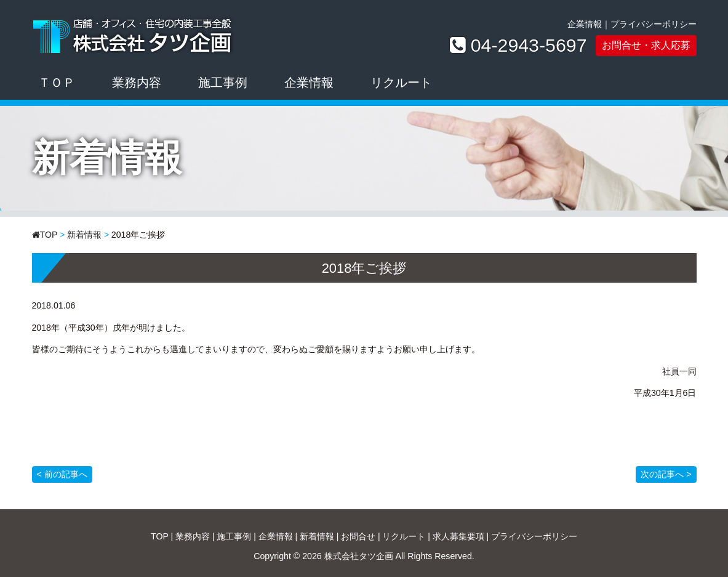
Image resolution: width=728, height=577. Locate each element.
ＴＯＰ (57, 83)
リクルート (401, 83)
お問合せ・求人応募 (646, 45)
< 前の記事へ (62, 474)
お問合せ (358, 536)
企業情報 (585, 24)
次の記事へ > (666, 474)
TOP (49, 235)
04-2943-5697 (529, 46)
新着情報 (84, 235)
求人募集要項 (458, 536)
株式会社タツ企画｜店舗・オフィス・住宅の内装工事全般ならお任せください (134, 34)
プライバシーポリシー (654, 24)
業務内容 (137, 83)
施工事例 (223, 83)
